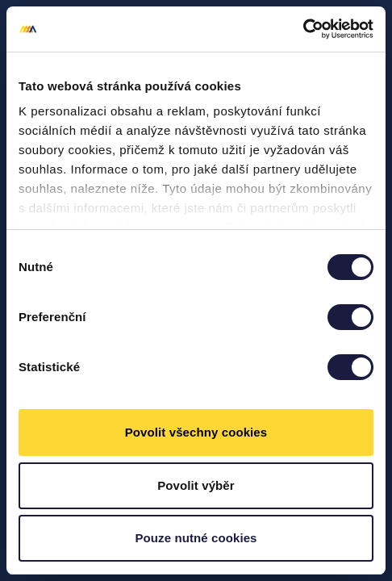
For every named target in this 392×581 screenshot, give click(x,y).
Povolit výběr (196, 485)
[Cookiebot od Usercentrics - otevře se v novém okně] (303, 29)
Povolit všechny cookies (196, 432)
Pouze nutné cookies (196, 538)
